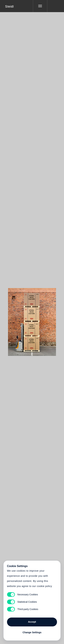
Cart (32, 320)
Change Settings (32, 632)
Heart (19, 320)
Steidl (9, 6)
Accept (32, 622)
